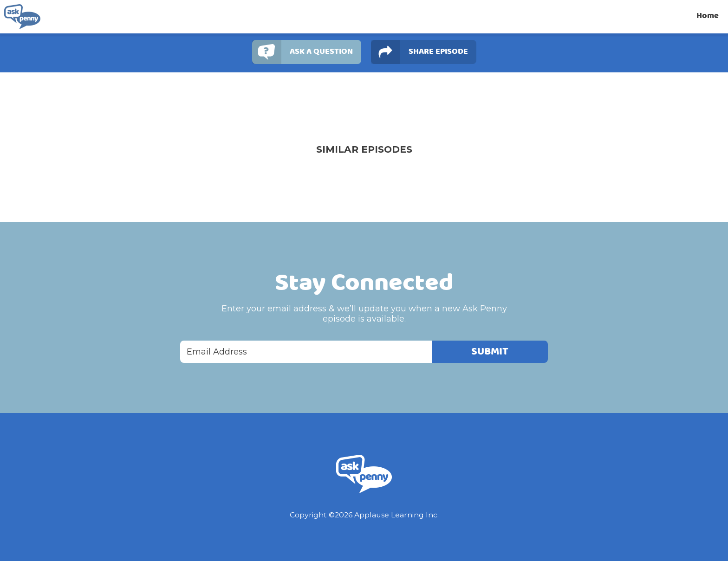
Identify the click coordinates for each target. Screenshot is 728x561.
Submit (490, 352)
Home (708, 16)
